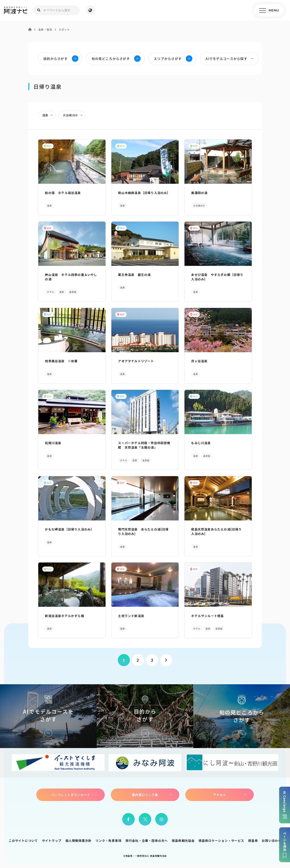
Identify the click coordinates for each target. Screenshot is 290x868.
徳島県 (253, 841)
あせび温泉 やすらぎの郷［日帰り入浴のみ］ (217, 277)
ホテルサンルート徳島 (207, 616)
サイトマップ (52, 841)
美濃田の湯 (199, 193)
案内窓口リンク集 (145, 795)
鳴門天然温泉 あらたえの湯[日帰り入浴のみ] (143, 531)
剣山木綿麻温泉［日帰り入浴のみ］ (144, 193)
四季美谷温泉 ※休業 (61, 361)
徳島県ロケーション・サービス (221, 841)
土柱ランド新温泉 (131, 616)
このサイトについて (23, 841)
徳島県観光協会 (183, 841)
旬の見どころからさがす (242, 716)
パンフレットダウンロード (70, 795)
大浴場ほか (74, 115)
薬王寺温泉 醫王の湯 (134, 275)
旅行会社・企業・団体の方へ (147, 841)
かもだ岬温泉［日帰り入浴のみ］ (69, 529)
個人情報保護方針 (79, 841)
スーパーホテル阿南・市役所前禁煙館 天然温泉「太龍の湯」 (144, 445)
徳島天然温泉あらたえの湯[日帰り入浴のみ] (216, 531)
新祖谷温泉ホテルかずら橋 (64, 616)
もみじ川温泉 (201, 443)
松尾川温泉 (53, 443)
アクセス (220, 795)
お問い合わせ (272, 841)
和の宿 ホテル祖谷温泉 (63, 193)
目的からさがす (145, 716)
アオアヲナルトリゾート (136, 361)
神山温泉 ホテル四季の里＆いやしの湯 (71, 277)
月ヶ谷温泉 (199, 361)
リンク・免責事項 (109, 841)
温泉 (49, 115)
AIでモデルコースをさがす (48, 716)
